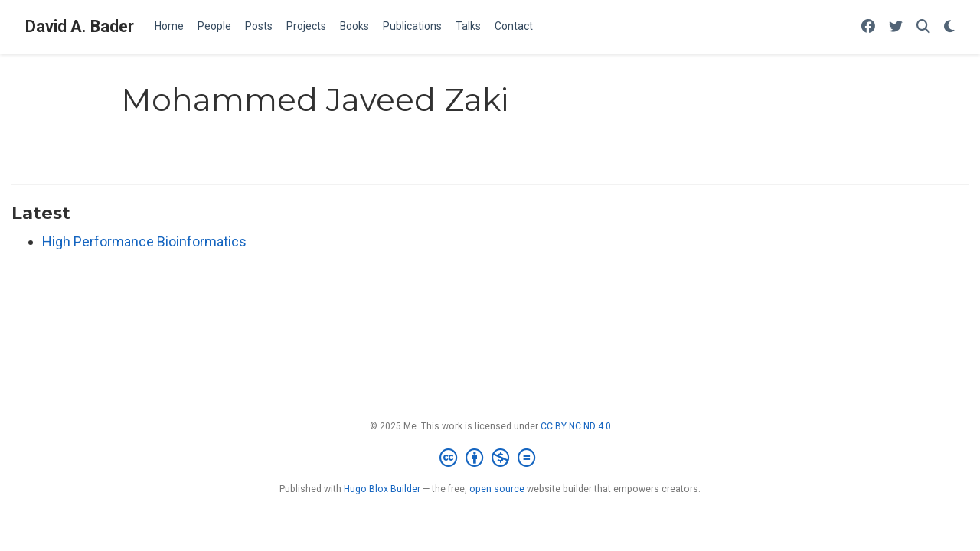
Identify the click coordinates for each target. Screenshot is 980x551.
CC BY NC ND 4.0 (576, 426)
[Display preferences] (949, 27)
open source (497, 489)
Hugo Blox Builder (382, 489)
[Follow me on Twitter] (896, 27)
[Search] (923, 27)
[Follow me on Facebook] (868, 27)
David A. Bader (80, 26)
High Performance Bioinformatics (144, 241)
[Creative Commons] (490, 458)
